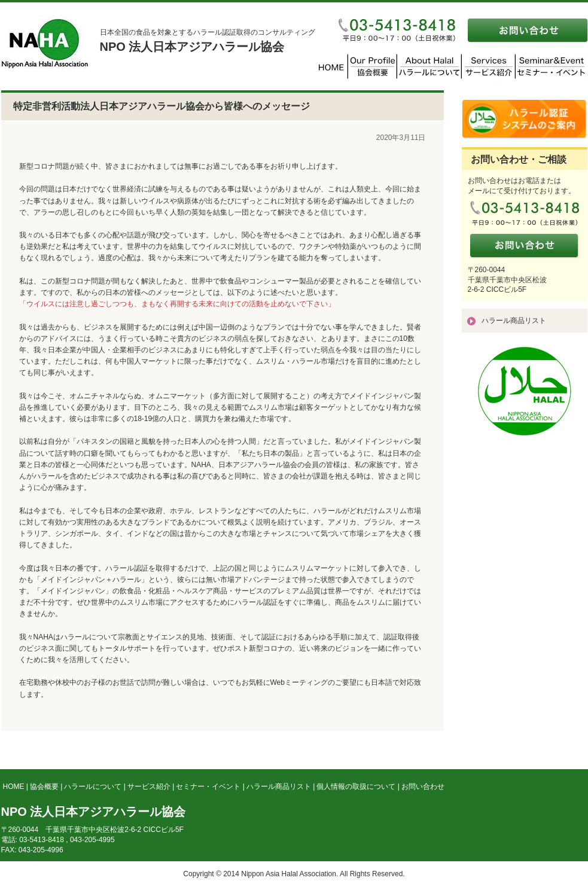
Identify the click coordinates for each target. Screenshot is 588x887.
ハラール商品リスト (514, 321)
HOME (14, 787)
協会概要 (44, 787)
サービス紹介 (149, 787)
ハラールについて (93, 787)
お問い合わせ (423, 787)
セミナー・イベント (208, 787)
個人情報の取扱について (356, 787)
